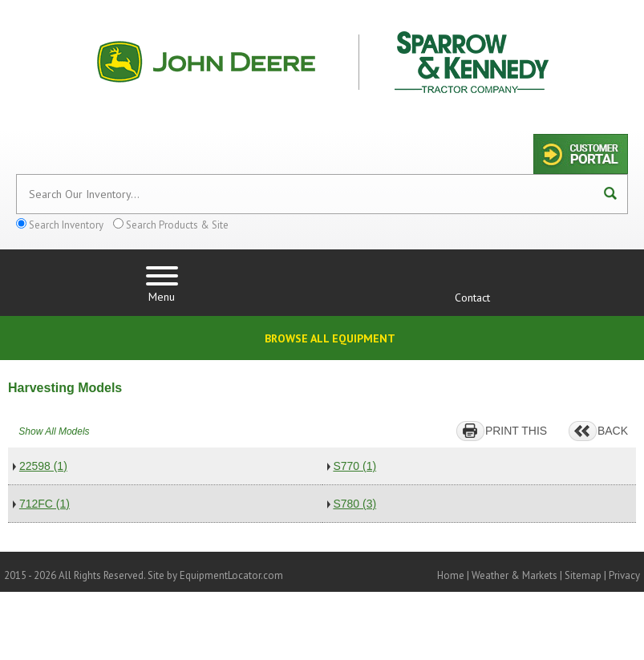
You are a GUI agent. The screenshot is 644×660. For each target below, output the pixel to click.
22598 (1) (43, 466)
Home (451, 575)
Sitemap (583, 575)
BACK (613, 431)
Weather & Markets (514, 575)
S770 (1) (354, 466)
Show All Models (54, 431)
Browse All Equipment (330, 338)
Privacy (624, 575)
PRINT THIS (516, 431)
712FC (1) (45, 504)
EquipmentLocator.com (231, 575)
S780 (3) (354, 504)
